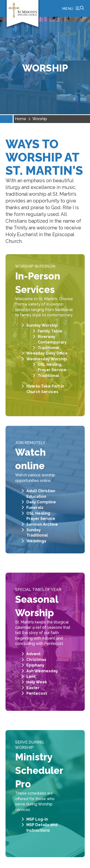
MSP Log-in (37, 819)
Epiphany (35, 665)
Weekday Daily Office (47, 353)
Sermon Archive (42, 524)
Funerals (35, 508)
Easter (33, 688)
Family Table (50, 331)
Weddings (36, 541)
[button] (73, 8)
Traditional (48, 348)
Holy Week (37, 682)
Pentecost (37, 693)
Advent (33, 654)
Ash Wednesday (42, 671)
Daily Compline (41, 502)
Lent (31, 677)
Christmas (36, 660)
